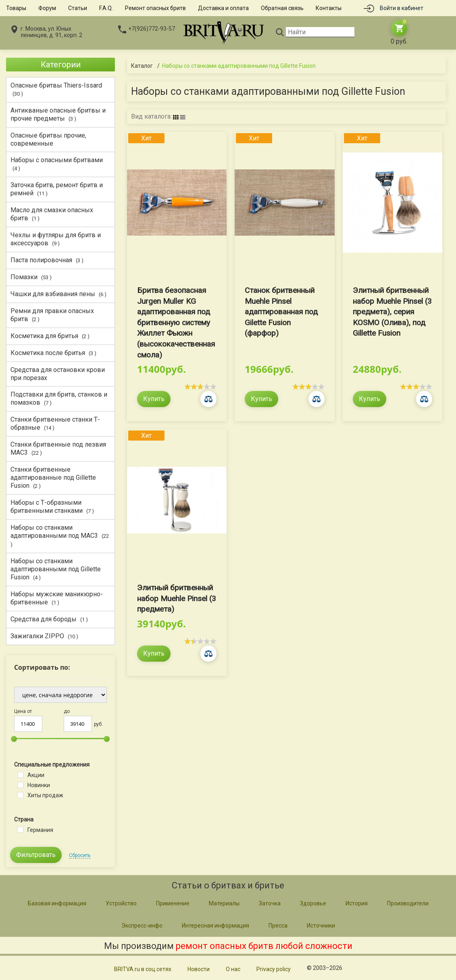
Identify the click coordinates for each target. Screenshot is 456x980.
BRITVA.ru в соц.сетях (143, 969)
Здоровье (313, 903)
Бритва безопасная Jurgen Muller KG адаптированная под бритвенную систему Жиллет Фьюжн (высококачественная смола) (176, 323)
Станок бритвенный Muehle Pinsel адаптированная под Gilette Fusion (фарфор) (281, 312)
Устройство (121, 903)
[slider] (200, 387)
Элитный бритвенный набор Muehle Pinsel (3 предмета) (177, 598)
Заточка (270, 903)
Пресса (278, 926)
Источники (321, 926)
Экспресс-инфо (142, 926)
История (357, 903)
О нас (233, 969)
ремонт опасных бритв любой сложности (264, 946)
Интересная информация (216, 926)
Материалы (224, 903)
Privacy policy (274, 969)
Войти (402, 8)
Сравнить (208, 399)
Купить (154, 399)
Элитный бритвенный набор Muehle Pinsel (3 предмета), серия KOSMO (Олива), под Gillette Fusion (392, 312)
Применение (173, 903)
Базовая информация (57, 903)
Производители (408, 903)
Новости (199, 969)
